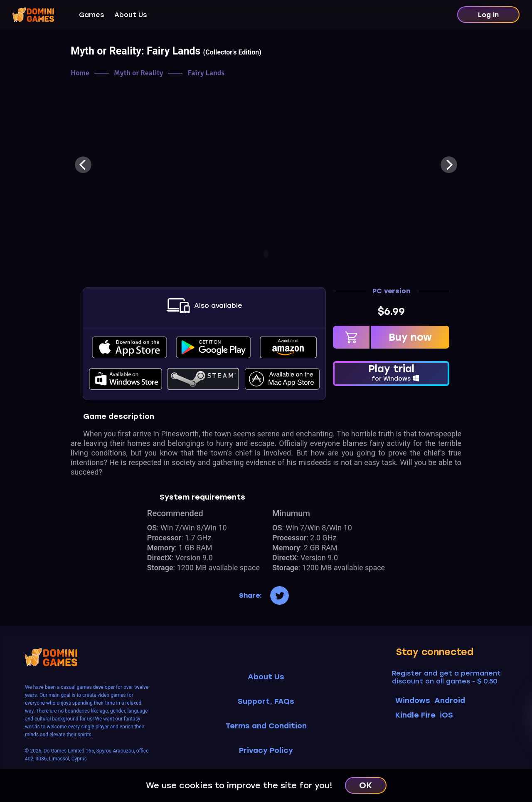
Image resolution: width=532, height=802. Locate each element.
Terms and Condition (266, 726)
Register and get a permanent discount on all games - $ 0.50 (446, 677)
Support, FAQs (266, 702)
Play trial (391, 373)
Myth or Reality (138, 73)
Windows (413, 701)
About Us (131, 15)
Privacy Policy (266, 751)
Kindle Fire (415, 715)
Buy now (410, 337)
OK (366, 785)
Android (450, 701)
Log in (488, 15)
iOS (446, 715)
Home (80, 73)
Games (91, 15)
